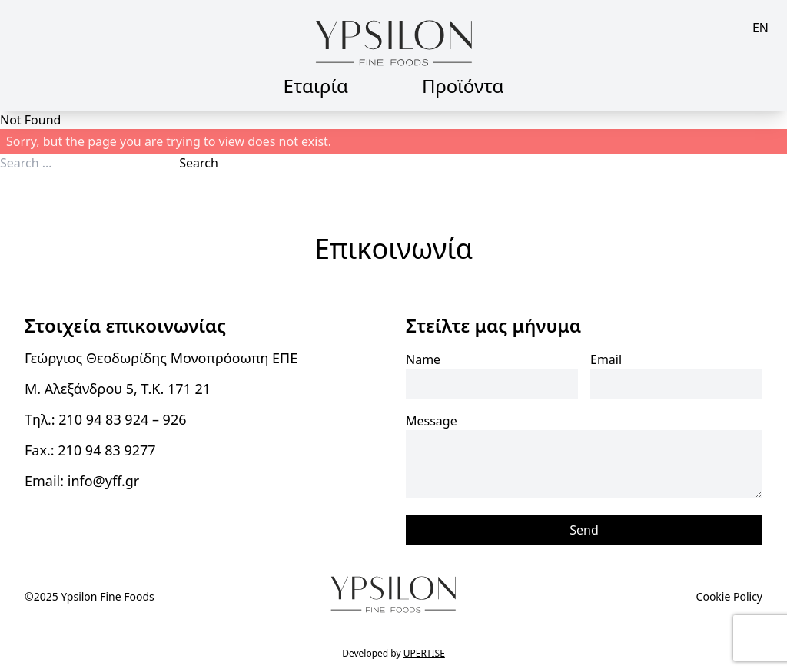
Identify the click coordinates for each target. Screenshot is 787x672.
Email (606, 359)
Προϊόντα (463, 86)
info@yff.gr (104, 481)
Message (432, 421)
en (760, 28)
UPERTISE (424, 653)
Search (199, 163)
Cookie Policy (729, 596)
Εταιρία (316, 86)
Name (423, 359)
